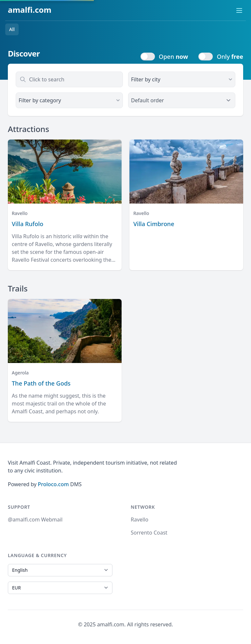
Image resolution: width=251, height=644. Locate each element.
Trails (18, 288)
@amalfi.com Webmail (35, 520)
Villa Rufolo (28, 224)
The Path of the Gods (41, 383)
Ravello (140, 520)
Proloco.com (53, 484)
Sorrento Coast (149, 533)
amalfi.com (30, 10)
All (12, 29)
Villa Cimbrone (154, 224)
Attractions (28, 129)
